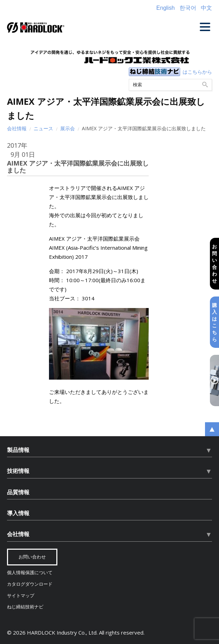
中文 (206, 8)
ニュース (43, 128)
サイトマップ (21, 596)
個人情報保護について (30, 573)
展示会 (68, 128)
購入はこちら (214, 322)
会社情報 (17, 128)
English (165, 8)
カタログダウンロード (30, 584)
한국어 (188, 8)
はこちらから (197, 72)
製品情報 (18, 450)
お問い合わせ (214, 264)
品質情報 (18, 492)
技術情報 (18, 471)
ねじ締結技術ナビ (25, 607)
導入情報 (18, 513)
